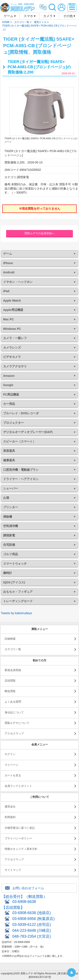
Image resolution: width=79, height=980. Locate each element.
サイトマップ (13, 870)
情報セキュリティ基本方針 (21, 849)
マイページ (11, 765)
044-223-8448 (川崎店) (31, 931)
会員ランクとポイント (18, 786)
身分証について (14, 712)
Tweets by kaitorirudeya (16, 613)
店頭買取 (10, 681)
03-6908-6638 (24, 902)
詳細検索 (10, 639)
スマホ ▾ (30, 16)
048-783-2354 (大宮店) (31, 936)
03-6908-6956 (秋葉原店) (33, 919)
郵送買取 (10, 691)
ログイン (10, 754)
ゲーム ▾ (10, 16)
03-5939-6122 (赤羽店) (31, 925)
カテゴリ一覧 (13, 649)
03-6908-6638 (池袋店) (31, 913)
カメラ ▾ (49, 16)
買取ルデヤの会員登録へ (39, 233)
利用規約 (10, 817)
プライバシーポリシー (18, 838)
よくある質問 (13, 702)
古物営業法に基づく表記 (20, 828)
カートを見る (13, 775)
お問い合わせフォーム (28, 888)
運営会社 (10, 807)
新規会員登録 (13, 670)
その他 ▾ (69, 16)
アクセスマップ (14, 733)
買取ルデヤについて (17, 723)
